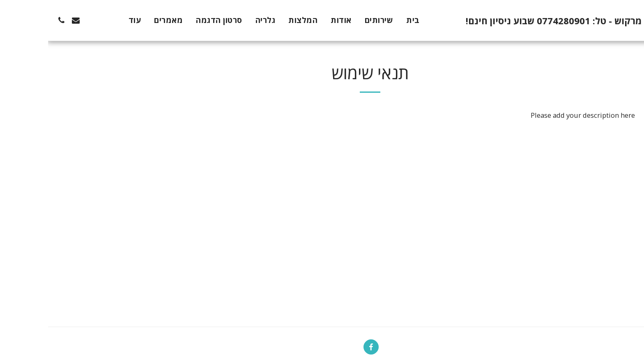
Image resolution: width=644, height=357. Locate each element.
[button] (56, 20)
